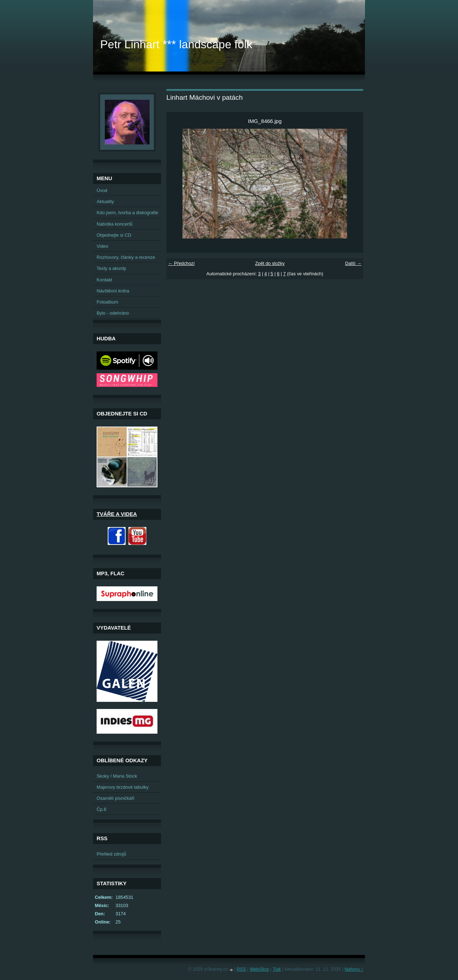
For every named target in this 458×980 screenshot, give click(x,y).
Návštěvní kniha (113, 291)
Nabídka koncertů (114, 224)
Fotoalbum (107, 302)
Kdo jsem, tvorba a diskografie (127, 213)
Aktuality (105, 201)
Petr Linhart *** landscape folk (176, 44)
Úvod (102, 190)
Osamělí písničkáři (115, 798)
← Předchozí (181, 263)
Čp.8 (101, 809)
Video (103, 246)
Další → (353, 263)
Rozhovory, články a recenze (126, 257)
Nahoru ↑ (354, 969)
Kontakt (104, 280)
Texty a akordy (111, 268)
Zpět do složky (270, 263)
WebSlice (259, 969)
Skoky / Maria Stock (117, 776)
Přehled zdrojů (111, 854)
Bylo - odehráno (113, 313)
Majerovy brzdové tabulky (123, 787)
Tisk (277, 969)
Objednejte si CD (114, 235)
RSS (241, 969)
